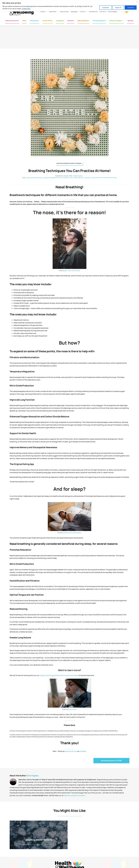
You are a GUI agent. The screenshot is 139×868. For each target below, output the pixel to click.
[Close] (137, 2)
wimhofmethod (96, 178)
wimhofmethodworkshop (109, 178)
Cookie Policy (26, 9)
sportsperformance (67, 178)
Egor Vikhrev (68, 271)
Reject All (118, 7)
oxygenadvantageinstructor (52, 178)
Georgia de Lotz (71, 751)
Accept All (131, 7)
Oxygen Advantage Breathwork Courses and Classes (59, 675)
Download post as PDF (111, 761)
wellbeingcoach (79, 178)
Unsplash (77, 271)
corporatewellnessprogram (34, 178)
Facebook (82, 795)
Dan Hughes (79, 176)
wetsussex (87, 178)
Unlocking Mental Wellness (39, 840)
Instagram (74, 795)
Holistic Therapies (49, 845)
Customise (106, 7)
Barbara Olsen (72, 709)
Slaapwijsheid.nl (68, 533)
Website (67, 795)
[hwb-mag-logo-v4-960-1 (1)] (69, 862)
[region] (69, 6)
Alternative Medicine (37, 845)
